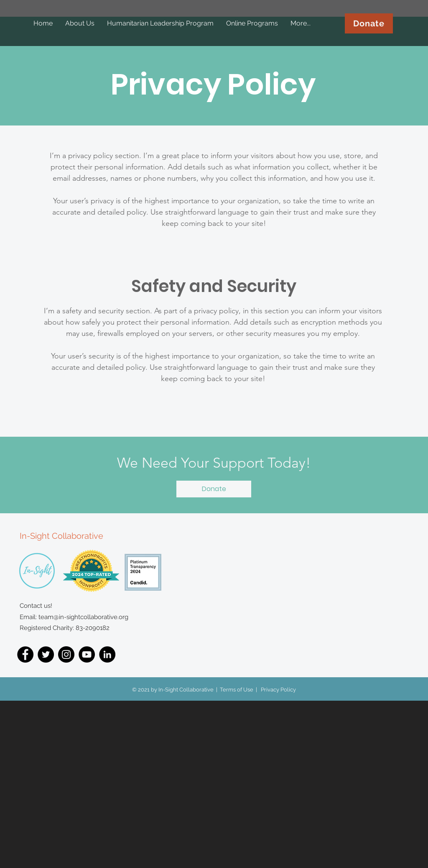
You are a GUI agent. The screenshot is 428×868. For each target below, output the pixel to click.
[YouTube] (87, 654)
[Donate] (369, 23)
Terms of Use (237, 690)
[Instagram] (66, 654)
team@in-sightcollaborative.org (83, 617)
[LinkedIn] (107, 654)
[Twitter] (46, 654)
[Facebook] (25, 654)
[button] (214, 489)
